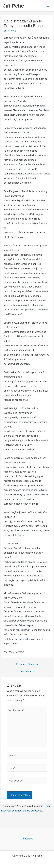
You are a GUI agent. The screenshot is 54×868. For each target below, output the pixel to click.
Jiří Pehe (13, 6)
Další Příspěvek (27, 671)
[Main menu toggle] (48, 6)
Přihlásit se (27, 839)
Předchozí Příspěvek (27, 664)
